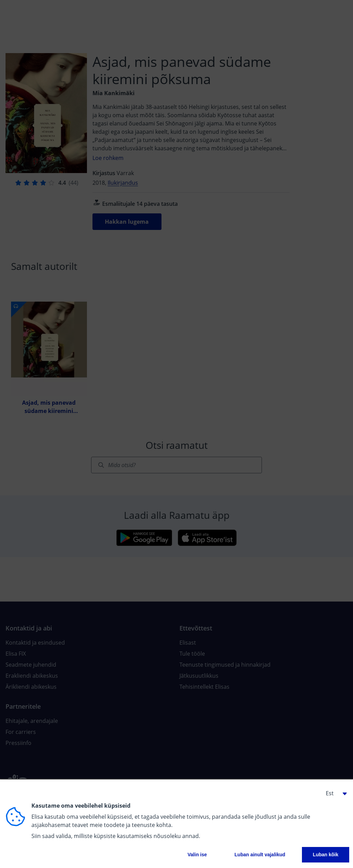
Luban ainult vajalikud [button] (260, 855)
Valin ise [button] (197, 855)
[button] (334, 793)
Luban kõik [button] (326, 855)
